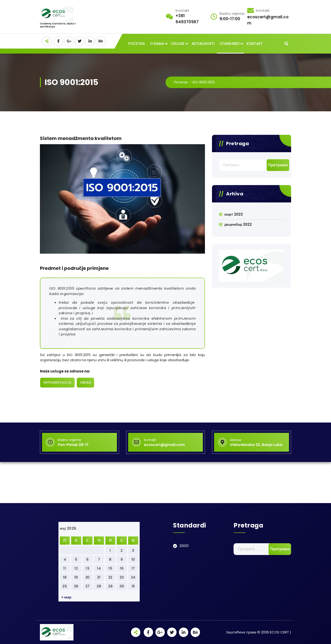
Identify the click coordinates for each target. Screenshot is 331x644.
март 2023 (234, 214)
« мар (66, 597)
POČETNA (137, 44)
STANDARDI (230, 44)
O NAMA (157, 44)
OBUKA (86, 382)
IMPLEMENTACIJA (57, 382)
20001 (184, 546)
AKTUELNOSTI (203, 44)
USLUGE (178, 44)
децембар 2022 (238, 224)
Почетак (181, 82)
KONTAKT (255, 44)
